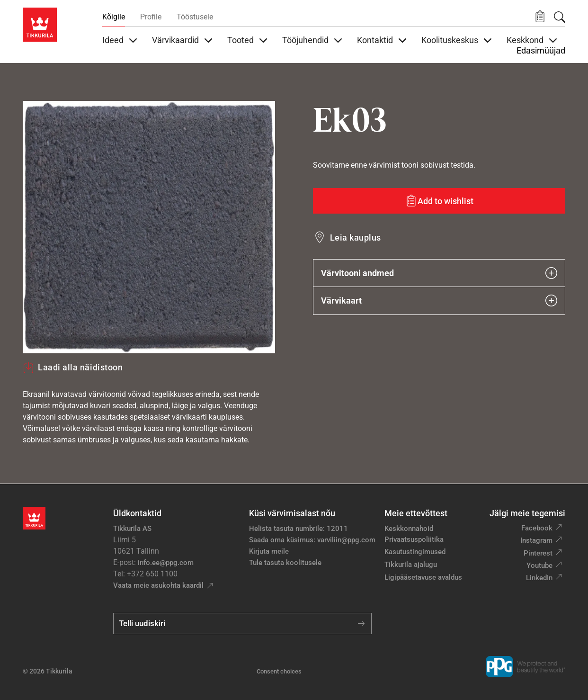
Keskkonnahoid (409, 529)
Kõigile (114, 17)
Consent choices (279, 671)
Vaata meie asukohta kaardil (158, 585)
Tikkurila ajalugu (411, 565)
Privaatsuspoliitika (414, 539)
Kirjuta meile (269, 551)
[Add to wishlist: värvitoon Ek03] (439, 201)
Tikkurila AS (132, 529)
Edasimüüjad (541, 51)
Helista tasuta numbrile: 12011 (298, 529)
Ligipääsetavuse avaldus (423, 577)
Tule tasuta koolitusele (285, 563)
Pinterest (538, 553)
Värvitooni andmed (439, 273)
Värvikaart (439, 301)
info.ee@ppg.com (166, 563)
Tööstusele (195, 17)
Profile (151, 17)
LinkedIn (539, 578)
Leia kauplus (356, 238)
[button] (540, 17)
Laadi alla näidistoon (73, 368)
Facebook (537, 528)
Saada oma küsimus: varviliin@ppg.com (312, 540)
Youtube (539, 565)
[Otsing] (560, 17)
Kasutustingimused (415, 552)
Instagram (536, 540)
